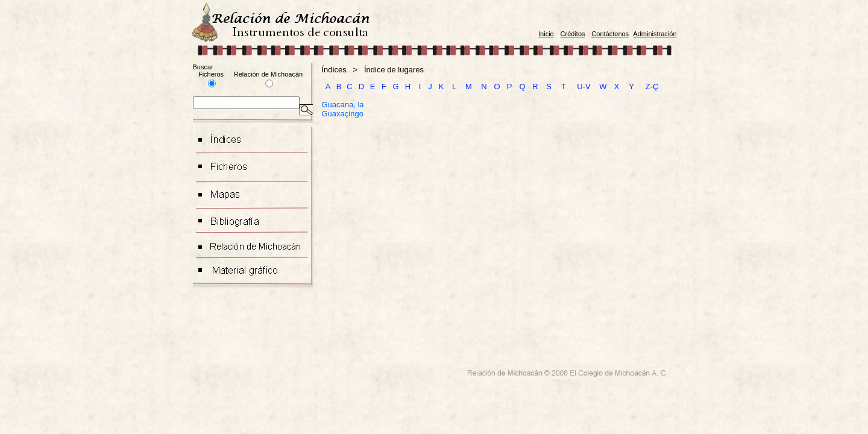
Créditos (573, 34)
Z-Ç (652, 86)
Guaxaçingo (343, 114)
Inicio (546, 34)
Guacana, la (343, 105)
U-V (583, 86)
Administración (655, 34)
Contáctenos (610, 34)
